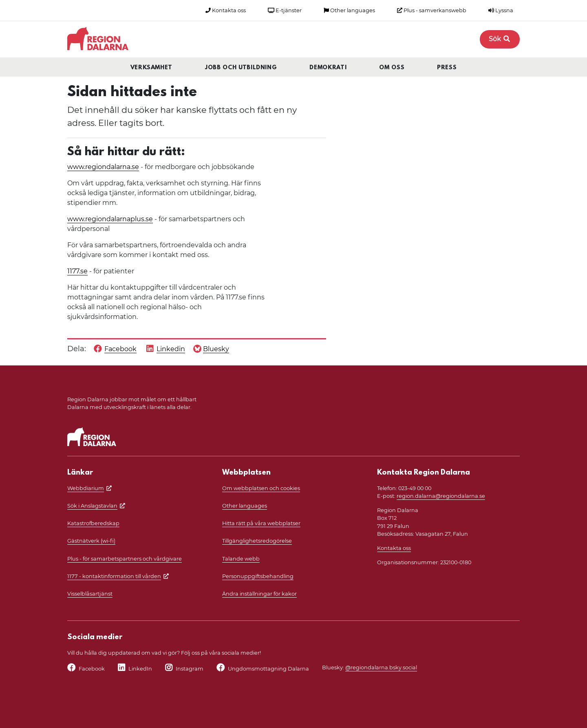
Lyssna (501, 10)
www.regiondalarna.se (103, 167)
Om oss (392, 68)
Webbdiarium (86, 488)
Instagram (190, 669)
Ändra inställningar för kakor (259, 594)
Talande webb (241, 559)
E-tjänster (285, 10)
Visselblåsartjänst (90, 594)
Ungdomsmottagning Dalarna (268, 669)
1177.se (77, 271)
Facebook (92, 669)
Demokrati (328, 68)
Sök (500, 39)
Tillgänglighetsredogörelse (257, 541)
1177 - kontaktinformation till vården (114, 576)
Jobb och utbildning (241, 68)
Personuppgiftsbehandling (258, 576)
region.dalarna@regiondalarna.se (441, 496)
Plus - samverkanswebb (432, 10)
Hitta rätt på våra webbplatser (261, 523)
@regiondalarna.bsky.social (381, 668)
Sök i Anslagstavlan (92, 506)
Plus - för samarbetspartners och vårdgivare (125, 559)
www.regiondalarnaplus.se (110, 219)
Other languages (349, 10)
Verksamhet (152, 68)
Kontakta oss (226, 10)
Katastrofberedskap (93, 523)
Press (447, 68)
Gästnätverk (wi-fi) (91, 541)
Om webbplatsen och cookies (261, 488)
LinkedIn (140, 669)
